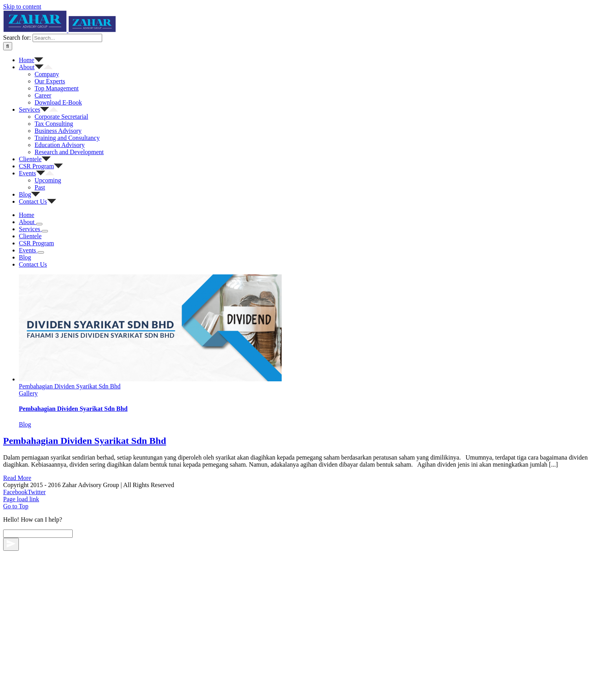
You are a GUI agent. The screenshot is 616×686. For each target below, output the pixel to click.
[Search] (8, 264)
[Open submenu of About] (39, 442)
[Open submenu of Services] (45, 449)
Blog (25, 602)
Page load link (21, 677)
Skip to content (22, 6)
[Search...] (67, 256)
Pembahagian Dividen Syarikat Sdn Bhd (70, 564)
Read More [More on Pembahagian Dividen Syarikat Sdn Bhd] (17, 656)
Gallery (28, 571)
